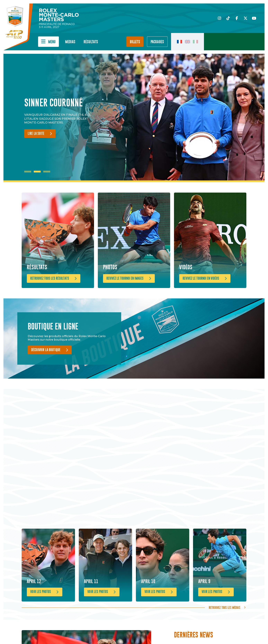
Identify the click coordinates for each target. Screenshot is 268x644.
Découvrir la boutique (46, 350)
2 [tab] (37, 172)
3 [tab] (47, 172)
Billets (135, 42)
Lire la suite (36, 134)
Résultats (91, 42)
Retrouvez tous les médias (225, 608)
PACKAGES (157, 42)
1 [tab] (28, 172)
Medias (70, 42)
